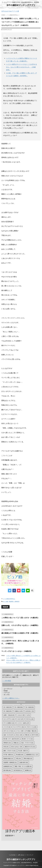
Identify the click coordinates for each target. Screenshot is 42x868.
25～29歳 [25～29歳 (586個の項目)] (19, 707)
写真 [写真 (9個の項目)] (27, 735)
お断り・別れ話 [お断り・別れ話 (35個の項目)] (9, 715)
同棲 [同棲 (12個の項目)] (16, 743)
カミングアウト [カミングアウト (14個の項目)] (9, 719)
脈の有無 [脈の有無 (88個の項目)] (7, 770)
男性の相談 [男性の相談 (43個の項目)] (28, 759)
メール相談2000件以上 (9, 599)
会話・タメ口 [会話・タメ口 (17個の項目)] (8, 735)
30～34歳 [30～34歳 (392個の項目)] (30, 707)
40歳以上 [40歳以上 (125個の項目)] (19, 711)
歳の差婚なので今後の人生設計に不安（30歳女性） (20, 633)
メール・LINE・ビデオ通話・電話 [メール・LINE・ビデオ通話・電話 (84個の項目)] (26, 731)
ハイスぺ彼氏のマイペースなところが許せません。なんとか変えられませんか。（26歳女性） (22, 67)
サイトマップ (30, 855)
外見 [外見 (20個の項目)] (6, 747)
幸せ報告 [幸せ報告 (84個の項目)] (20, 755)
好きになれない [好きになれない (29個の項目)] (17, 747)
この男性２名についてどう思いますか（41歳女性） (20, 618)
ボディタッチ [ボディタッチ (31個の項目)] (8, 731)
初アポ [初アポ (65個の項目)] (35, 735)
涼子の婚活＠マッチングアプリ (21, 5)
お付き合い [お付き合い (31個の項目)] (30, 711)
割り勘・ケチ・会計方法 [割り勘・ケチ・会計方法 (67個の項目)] (11, 739)
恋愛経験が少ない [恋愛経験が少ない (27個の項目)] (32, 755)
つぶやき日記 (12, 855)
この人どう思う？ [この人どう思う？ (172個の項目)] (24, 715)
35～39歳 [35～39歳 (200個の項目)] (8, 711)
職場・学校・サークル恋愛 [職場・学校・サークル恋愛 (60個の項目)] (23, 766)
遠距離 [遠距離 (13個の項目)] (28, 770)
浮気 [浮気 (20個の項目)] (18, 759)
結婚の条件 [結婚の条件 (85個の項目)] (24, 762)
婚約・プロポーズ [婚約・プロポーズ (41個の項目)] (10, 751)
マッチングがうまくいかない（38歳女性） (17, 651)
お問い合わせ (21, 855)
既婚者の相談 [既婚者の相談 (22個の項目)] (8, 759)
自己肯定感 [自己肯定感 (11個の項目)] (18, 770)
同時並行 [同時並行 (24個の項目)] (7, 743)
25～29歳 (6, 601)
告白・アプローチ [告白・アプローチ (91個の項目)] (27, 743)
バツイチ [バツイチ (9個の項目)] (7, 727)
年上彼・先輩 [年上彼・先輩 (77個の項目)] (23, 751)
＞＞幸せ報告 (7, 681)
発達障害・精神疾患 (14, 601)
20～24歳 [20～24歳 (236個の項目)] (8, 707)
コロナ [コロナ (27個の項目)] (20, 719)
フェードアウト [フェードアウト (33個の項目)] (18, 727)
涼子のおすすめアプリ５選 (10, 11)
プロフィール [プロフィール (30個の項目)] (31, 727)
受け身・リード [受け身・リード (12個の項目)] (27, 739)
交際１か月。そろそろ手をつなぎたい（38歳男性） (20, 625)
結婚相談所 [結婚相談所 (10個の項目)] (8, 766)
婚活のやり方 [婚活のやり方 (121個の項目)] (30, 747)
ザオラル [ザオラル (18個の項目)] (30, 719)
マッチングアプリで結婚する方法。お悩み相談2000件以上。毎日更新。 (21, 863)
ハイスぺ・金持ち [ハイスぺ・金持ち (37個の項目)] (23, 723)
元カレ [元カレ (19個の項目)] (19, 735)
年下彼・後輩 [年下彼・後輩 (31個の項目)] (8, 755)
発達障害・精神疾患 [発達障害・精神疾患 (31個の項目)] (10, 762)
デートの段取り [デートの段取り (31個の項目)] (9, 723)
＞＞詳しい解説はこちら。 (11, 698)
